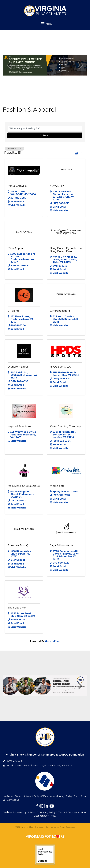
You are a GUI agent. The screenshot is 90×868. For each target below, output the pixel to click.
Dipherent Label (18, 367)
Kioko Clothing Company (66, 426)
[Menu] (45, 24)
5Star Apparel (16, 248)
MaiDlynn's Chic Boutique (24, 486)
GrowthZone (53, 641)
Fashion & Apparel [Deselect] (14, 148)
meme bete (57, 486)
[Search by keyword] (45, 129)
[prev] (10, 65)
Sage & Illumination (62, 545)
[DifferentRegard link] (66, 294)
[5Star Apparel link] (24, 232)
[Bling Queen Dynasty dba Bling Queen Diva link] (66, 232)
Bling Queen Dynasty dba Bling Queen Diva (66, 250)
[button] (76, 153)
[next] (80, 65)
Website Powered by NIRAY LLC (21, 812)
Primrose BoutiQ (18, 545)
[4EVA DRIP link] (66, 170)
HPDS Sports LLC (60, 367)
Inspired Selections (19, 426)
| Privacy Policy (47, 812)
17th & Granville (17, 186)
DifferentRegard (60, 311)
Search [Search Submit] (45, 135)
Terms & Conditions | (69, 812)
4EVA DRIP (57, 186)
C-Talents (14, 311)
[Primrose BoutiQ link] (24, 529)
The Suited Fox (17, 608)
